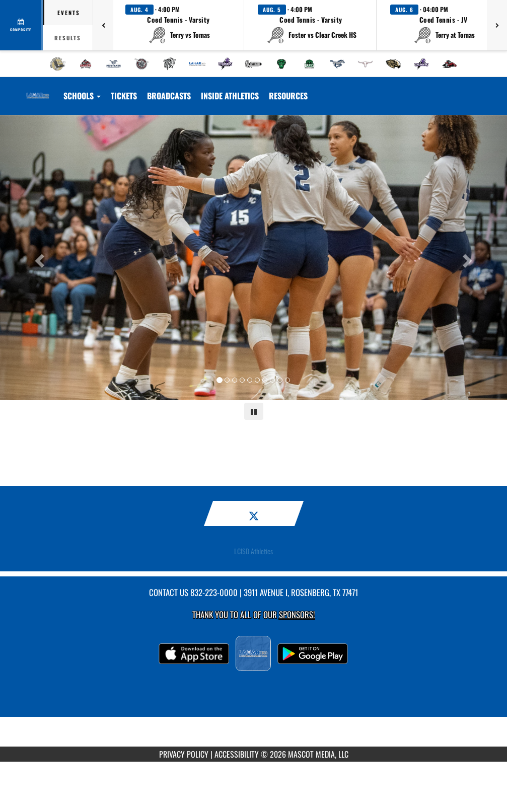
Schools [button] (82, 96)
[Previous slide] (38, 258)
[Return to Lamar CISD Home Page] (38, 90)
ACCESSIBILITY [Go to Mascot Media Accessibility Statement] (237, 754)
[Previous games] (103, 25)
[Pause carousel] (254, 411)
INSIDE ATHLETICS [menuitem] (230, 96)
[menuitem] (58, 64)
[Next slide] (469, 258)
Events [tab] (69, 13)
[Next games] (497, 25)
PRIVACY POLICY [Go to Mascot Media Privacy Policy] (184, 754)
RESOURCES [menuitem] (288, 96)
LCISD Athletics (254, 551)
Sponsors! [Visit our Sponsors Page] (297, 614)
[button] (179, 25)
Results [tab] (68, 38)
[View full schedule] (21, 25)
